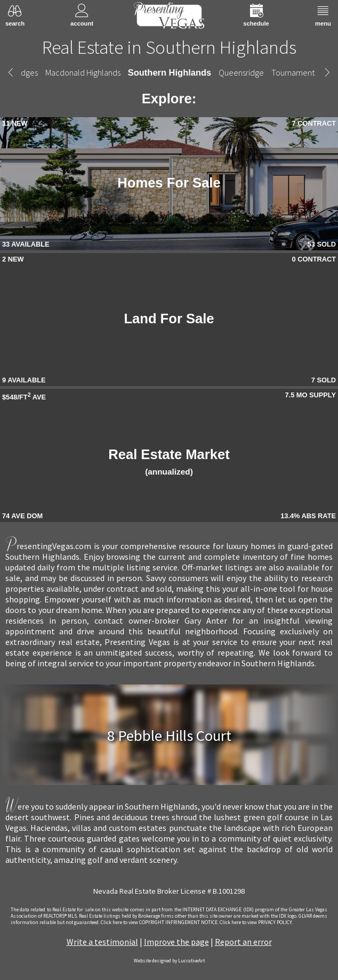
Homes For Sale (169, 183)
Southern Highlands (170, 72)
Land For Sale (169, 318)
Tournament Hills (301, 72)
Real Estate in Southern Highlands (169, 47)
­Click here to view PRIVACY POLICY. (256, 922)
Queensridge (241, 72)
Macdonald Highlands (83, 72)
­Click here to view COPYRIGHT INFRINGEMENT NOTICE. (160, 922)
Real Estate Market (169, 462)
